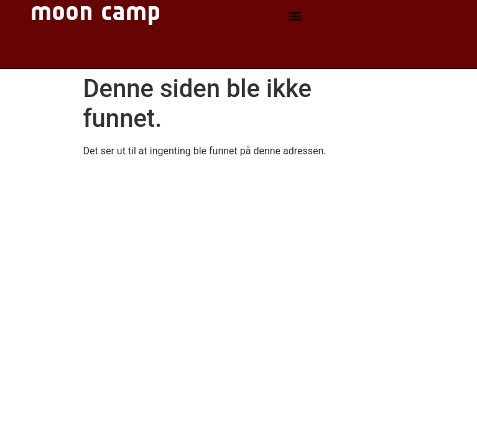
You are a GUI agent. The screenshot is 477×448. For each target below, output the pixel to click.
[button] (295, 16)
